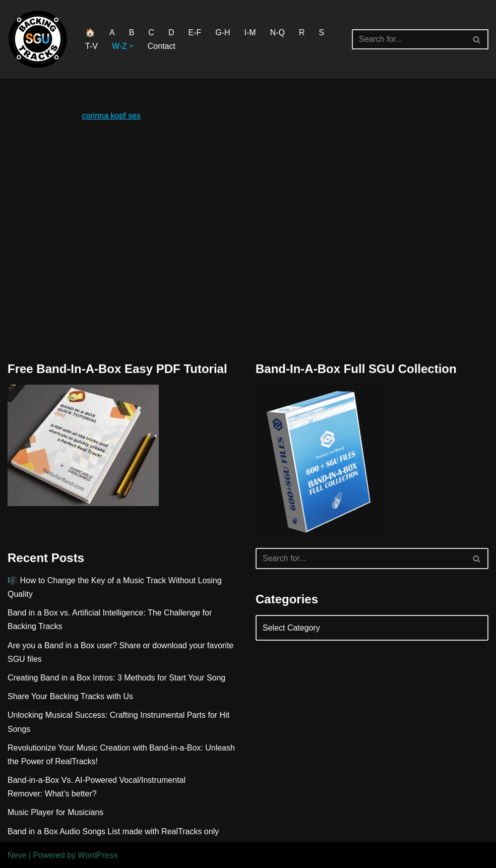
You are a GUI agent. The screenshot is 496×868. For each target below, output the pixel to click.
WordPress (98, 855)
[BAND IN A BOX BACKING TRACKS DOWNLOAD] (38, 39)
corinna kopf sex (112, 116)
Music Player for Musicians (55, 812)
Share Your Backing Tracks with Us (70, 696)
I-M (250, 33)
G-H (223, 33)
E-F (195, 33)
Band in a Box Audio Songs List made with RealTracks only (113, 831)
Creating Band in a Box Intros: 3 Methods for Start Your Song (116, 678)
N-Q (277, 33)
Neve (17, 855)
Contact (162, 46)
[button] (132, 46)
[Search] (409, 39)
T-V (91, 46)
